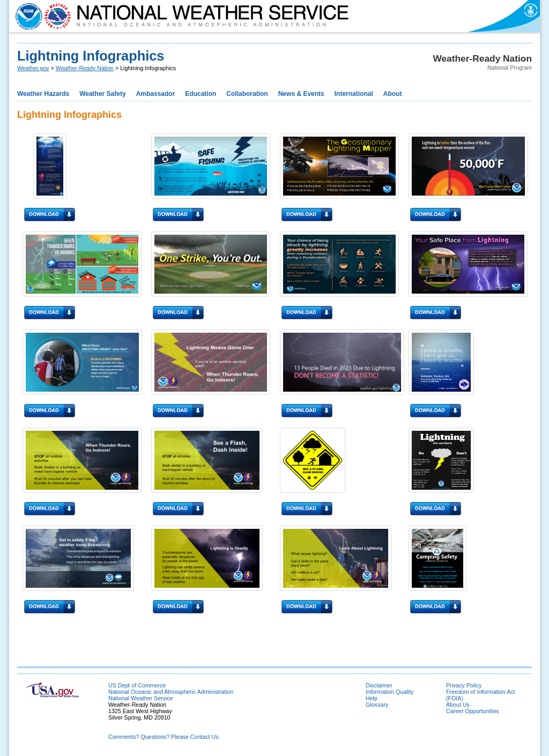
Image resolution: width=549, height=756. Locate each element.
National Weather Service (141, 698)
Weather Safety (102, 94)
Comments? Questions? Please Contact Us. (164, 737)
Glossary (377, 705)
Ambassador (156, 94)
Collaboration (247, 94)
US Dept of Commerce (137, 685)
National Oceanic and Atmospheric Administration (171, 692)
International (354, 94)
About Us (458, 705)
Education (201, 94)
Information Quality (390, 692)
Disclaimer (379, 685)
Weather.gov (33, 68)
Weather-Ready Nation (85, 68)
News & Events (301, 94)
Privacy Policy (464, 685)
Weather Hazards (43, 94)
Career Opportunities (473, 711)
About (393, 94)
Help (372, 698)
